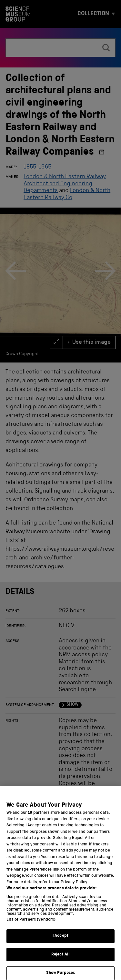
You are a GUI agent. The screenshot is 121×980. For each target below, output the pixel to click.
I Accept (60, 941)
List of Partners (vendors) (31, 925)
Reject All (60, 960)
